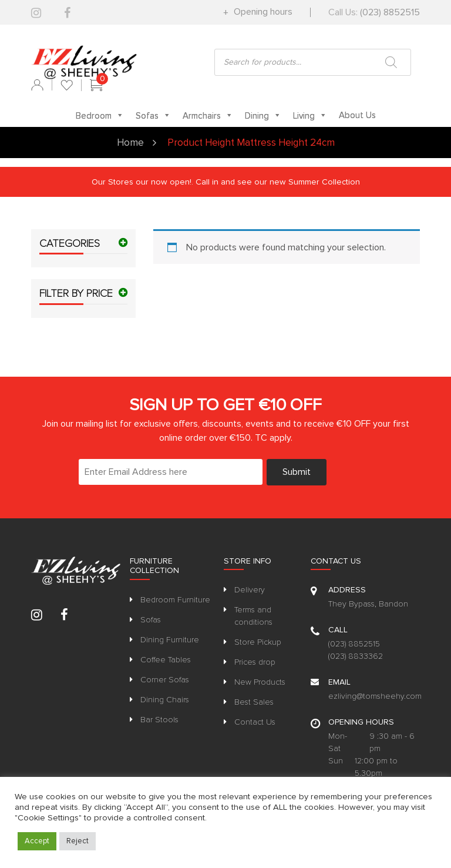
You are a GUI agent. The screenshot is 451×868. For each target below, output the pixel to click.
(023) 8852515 (390, 12)
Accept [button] (37, 841)
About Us (357, 115)
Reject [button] (78, 841)
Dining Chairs (165, 700)
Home (130, 143)
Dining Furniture (170, 640)
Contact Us (255, 722)
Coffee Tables (166, 660)
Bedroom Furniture (175, 600)
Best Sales (254, 702)
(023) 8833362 (356, 656)
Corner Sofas (165, 680)
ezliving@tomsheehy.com (375, 696)
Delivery (250, 590)
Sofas (151, 620)
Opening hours (262, 12)
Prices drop (255, 662)
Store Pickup (258, 642)
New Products (260, 682)
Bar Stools (159, 720)
